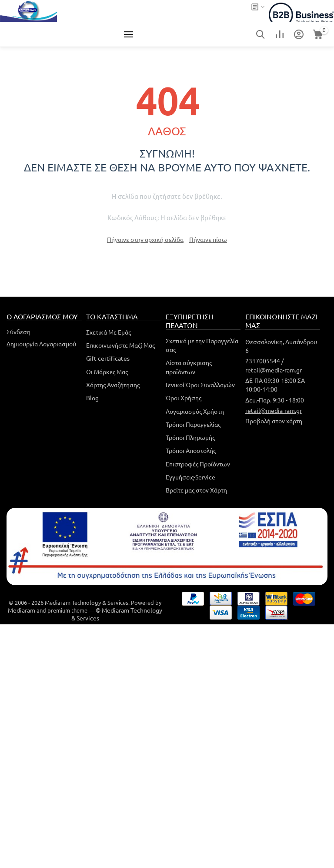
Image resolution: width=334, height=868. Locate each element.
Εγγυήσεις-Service (190, 477)
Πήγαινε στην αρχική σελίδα (145, 239)
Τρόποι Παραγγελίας (193, 424)
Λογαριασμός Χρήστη (195, 411)
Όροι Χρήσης (184, 398)
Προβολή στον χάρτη (274, 421)
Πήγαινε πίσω (208, 239)
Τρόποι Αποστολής (191, 450)
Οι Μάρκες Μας (107, 372)
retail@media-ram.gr (274, 410)
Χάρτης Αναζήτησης (113, 385)
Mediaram (22, 610)
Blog (92, 398)
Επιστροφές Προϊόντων (198, 464)
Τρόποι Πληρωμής (190, 437)
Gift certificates (108, 358)
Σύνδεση (18, 332)
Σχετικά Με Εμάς (109, 332)
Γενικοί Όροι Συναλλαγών (200, 385)
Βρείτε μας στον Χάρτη (196, 490)
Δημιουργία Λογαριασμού (41, 344)
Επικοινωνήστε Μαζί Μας (120, 345)
